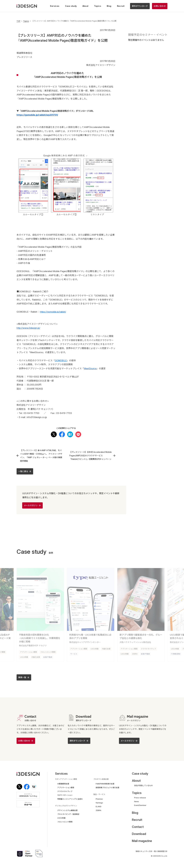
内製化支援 (36, 657)
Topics (26, 21)
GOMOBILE (61, 360)
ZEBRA (135, 653)
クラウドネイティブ (148, 648)
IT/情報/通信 (176, 653)
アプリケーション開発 (29, 652)
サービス (74, 653)
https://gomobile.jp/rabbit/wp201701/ (37, 115)
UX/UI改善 (24, 657)
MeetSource (90, 368)
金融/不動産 (48, 657)
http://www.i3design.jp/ (28, 328)
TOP (18, 21)
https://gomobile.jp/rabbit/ (53, 312)
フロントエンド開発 (48, 652)
